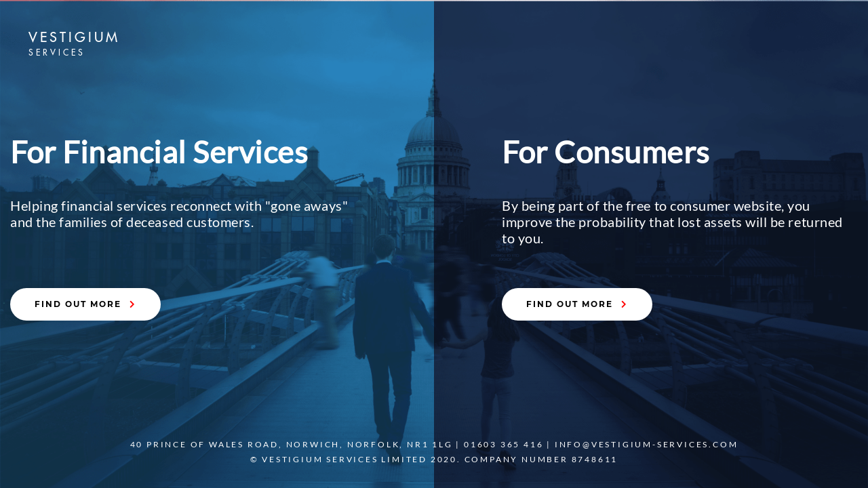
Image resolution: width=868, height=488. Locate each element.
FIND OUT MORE (85, 304)
